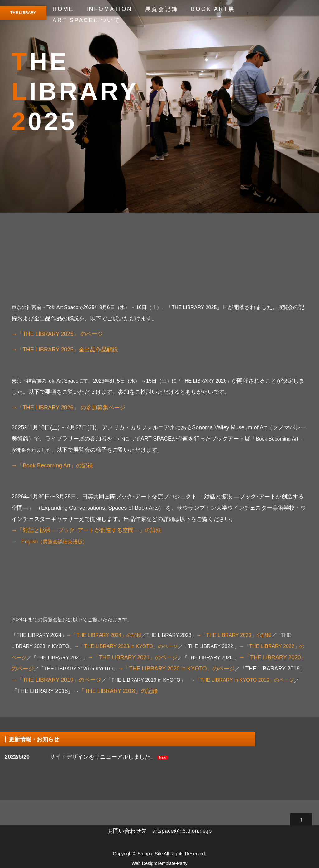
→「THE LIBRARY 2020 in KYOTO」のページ (179, 669)
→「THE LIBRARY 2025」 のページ (57, 334)
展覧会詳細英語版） (65, 542)
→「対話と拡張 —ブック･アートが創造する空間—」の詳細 (87, 530)
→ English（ (27, 542)
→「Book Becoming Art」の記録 (52, 465)
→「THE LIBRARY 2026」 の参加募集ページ (68, 408)
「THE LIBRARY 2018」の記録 (118, 691)
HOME (63, 9)
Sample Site (150, 854)
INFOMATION (109, 9)
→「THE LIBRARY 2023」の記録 (234, 635)
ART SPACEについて (87, 20)
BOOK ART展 (213, 9)
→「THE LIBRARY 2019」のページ (56, 680)
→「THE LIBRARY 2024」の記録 (104, 635)
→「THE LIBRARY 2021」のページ (133, 657)
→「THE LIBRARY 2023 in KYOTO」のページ (126, 646)
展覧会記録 (162, 9)
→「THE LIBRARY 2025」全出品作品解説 (65, 350)
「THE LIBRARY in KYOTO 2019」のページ (245, 680)
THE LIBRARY (23, 13)
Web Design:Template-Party (160, 863)
